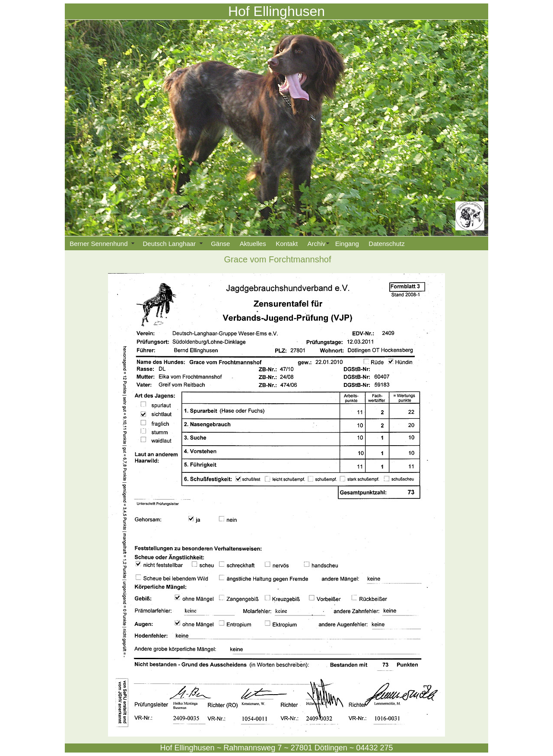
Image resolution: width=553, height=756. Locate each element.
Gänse (220, 244)
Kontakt (287, 244)
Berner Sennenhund (101, 244)
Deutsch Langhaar (172, 244)
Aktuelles (253, 244)
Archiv (317, 244)
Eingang (347, 244)
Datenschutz (386, 244)
